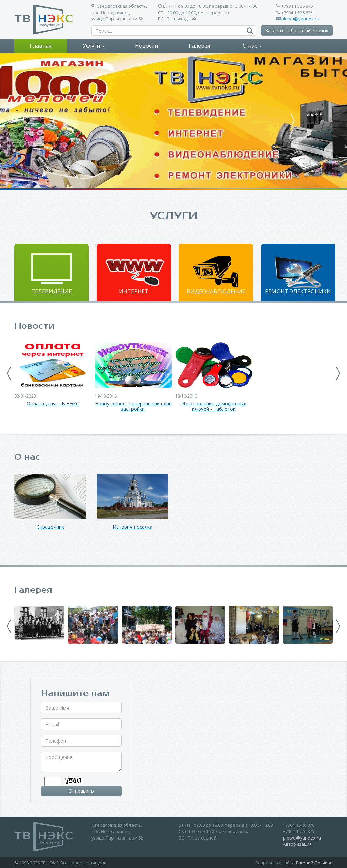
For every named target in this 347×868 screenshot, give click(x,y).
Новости (146, 46)
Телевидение (52, 291)
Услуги (94, 46)
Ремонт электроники (298, 291)
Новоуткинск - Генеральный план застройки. (133, 407)
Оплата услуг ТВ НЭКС (53, 404)
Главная (41, 46)
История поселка (132, 527)
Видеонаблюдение (216, 291)
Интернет (134, 291)
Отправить (81, 791)
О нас (252, 46)
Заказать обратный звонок (297, 30)
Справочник (50, 527)
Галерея (199, 46)
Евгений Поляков (314, 863)
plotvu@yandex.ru (300, 19)
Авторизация (297, 844)
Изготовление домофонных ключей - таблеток (214, 407)
